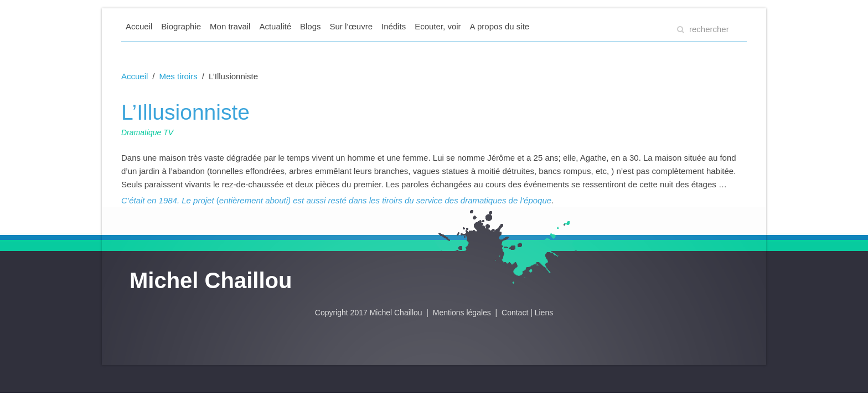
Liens (544, 313)
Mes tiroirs (179, 76)
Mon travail (230, 26)
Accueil (139, 26)
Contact (515, 313)
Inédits (394, 26)
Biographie (181, 26)
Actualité (275, 26)
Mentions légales (463, 313)
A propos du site (500, 26)
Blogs (311, 26)
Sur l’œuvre (352, 26)
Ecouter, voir (438, 26)
